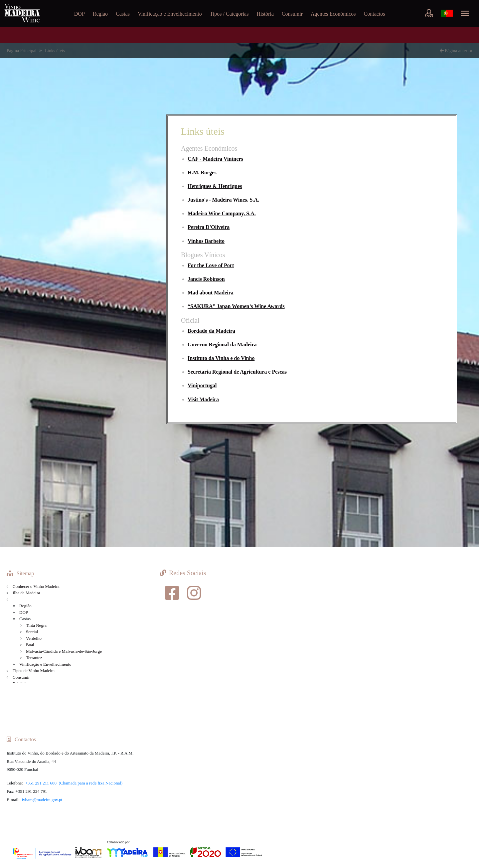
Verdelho (34, 638)
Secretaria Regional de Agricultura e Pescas (237, 372)
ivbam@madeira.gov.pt (42, 800)
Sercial (32, 632)
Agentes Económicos (333, 14)
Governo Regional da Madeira (222, 345)
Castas (123, 14)
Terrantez (34, 658)
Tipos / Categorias (229, 14)
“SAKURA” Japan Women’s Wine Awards (236, 306)
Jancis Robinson (206, 279)
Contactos (375, 14)
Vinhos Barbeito (206, 241)
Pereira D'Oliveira (209, 227)
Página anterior (456, 51)
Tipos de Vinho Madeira (34, 671)
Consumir (292, 14)
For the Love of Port (211, 265)
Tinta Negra (36, 625)
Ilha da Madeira (26, 593)
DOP (80, 14)
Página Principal (22, 51)
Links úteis (55, 51)
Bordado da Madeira (211, 331)
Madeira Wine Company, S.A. (222, 213)
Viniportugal (202, 385)
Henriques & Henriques (215, 186)
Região (100, 14)
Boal (30, 645)
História (265, 14)
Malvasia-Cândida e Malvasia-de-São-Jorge (64, 651)
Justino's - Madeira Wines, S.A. (223, 200)
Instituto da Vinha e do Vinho (221, 358)
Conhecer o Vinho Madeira (36, 586)
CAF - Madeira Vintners (215, 159)
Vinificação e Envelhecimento (170, 14)
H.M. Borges (202, 173)
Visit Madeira (203, 399)
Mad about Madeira (211, 293)
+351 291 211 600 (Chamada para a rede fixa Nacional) (74, 783)
